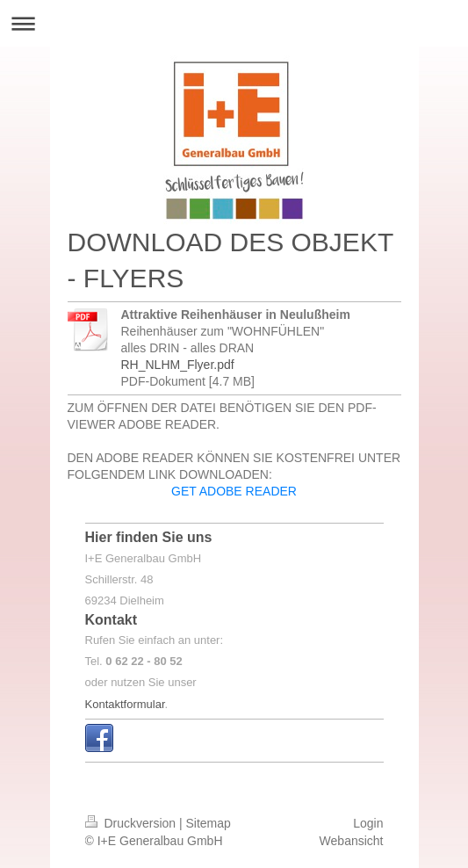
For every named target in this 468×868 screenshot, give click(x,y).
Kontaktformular (125, 704)
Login (368, 823)
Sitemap (209, 823)
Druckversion (132, 823)
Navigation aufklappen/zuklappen (234, 23)
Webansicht (352, 841)
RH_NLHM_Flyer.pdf (178, 365)
